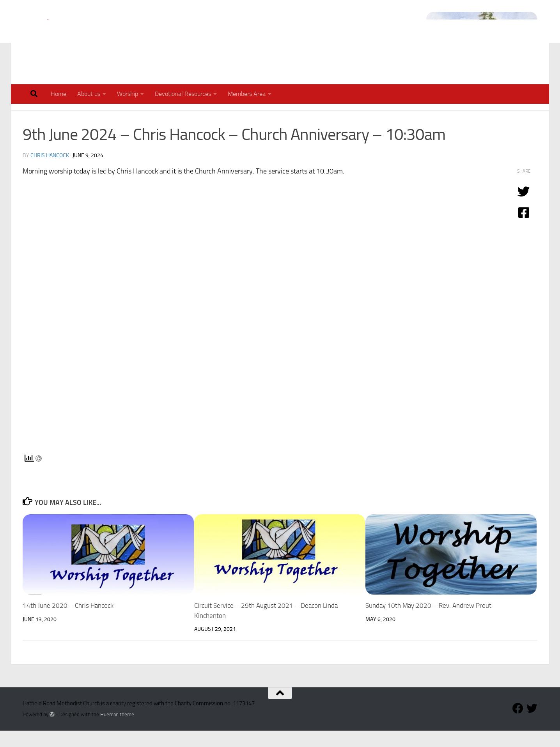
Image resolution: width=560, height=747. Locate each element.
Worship (128, 94)
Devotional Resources (183, 94)
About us (89, 94)
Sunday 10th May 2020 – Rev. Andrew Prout (428, 622)
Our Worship (43, 115)
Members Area (247, 94)
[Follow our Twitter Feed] (532, 725)
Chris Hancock (50, 172)
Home (58, 94)
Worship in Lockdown (103, 115)
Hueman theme (117, 731)
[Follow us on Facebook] (518, 725)
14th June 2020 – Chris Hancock (68, 622)
